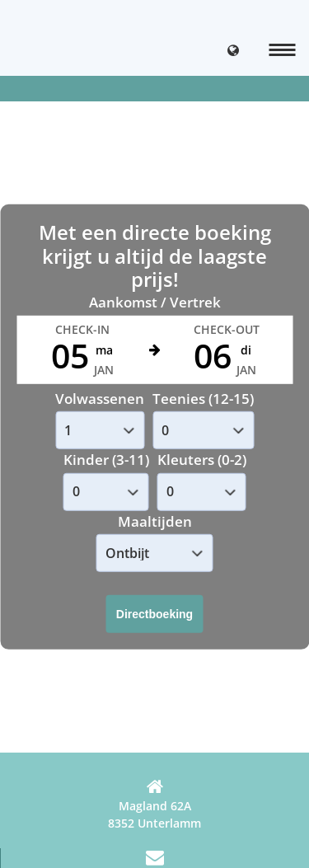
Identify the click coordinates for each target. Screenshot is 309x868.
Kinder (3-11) (106, 460)
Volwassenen (100, 399)
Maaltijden (155, 521)
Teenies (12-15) (203, 399)
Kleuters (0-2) (202, 460)
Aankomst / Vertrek (155, 302)
